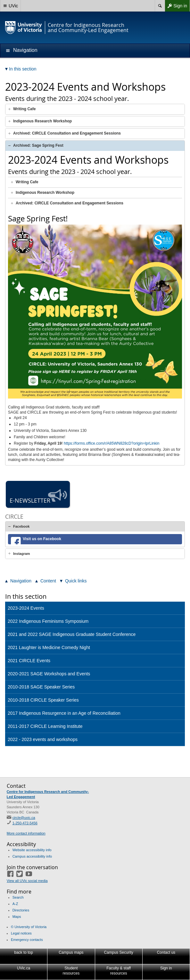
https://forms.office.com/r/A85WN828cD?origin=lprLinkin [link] (112, 443)
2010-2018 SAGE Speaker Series (41, 687)
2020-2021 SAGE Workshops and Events (49, 674)
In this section (26, 596)
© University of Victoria (29, 927)
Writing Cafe (24, 109)
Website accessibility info (32, 850)
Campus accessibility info (32, 856)
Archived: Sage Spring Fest (38, 145)
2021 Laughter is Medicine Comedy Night (49, 647)
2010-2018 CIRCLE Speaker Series (43, 700)
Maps (17, 917)
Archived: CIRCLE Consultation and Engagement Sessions (67, 133)
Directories (21, 910)
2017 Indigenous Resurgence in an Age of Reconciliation (64, 713)
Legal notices (21, 933)
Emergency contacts (27, 940)
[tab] (95, 109)
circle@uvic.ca (24, 818)
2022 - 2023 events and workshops (43, 739)
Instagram (22, 554)
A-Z (15, 904)
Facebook (21, 526)
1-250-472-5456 (25, 823)
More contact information (26, 833)
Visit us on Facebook (42, 539)
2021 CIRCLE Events (29, 661)
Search (18, 897)
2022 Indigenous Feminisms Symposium (48, 621)
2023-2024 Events (26, 608)
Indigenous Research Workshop (42, 121)
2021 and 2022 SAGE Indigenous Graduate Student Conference (72, 634)
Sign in (176, 6)
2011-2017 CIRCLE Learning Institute (45, 726)
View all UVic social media (27, 881)
